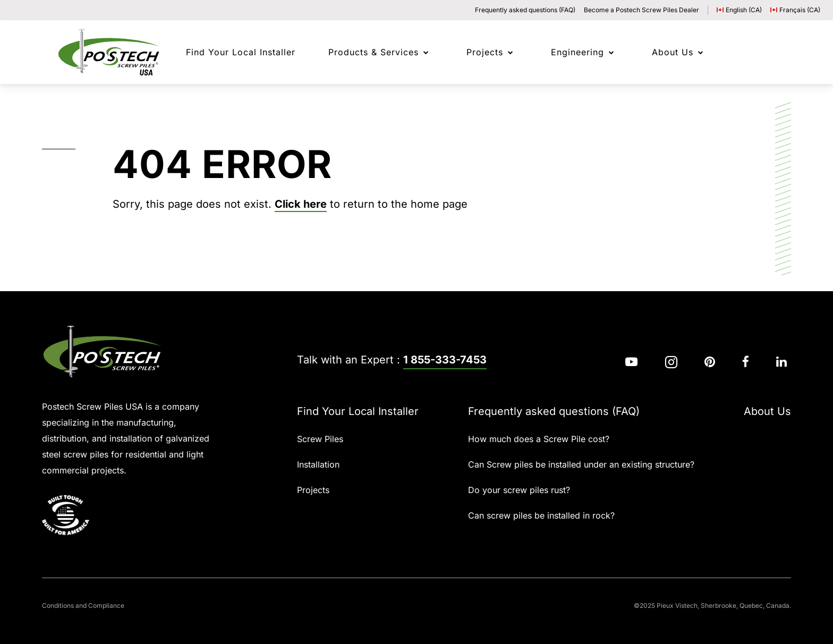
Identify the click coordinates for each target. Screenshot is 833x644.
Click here (301, 204)
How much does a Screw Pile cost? (539, 439)
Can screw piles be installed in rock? (541, 515)
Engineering (577, 52)
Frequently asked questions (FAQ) (525, 10)
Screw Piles (320, 439)
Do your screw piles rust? (519, 490)
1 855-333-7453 (445, 360)
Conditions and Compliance (83, 605)
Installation (318, 464)
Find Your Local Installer (358, 411)
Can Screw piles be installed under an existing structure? (581, 464)
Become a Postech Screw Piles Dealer (641, 10)
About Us (673, 52)
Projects (485, 52)
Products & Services (373, 52)
